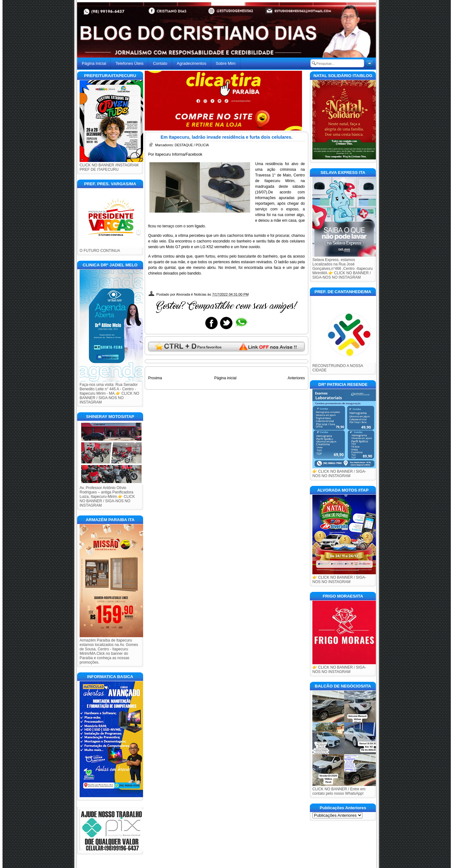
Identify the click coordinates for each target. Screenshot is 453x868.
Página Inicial (94, 63)
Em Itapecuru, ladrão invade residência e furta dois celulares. (226, 137)
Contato (160, 63)
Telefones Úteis (129, 63)
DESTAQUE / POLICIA (192, 145)
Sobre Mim (226, 63)
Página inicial (225, 378)
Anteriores (296, 378)
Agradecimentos (192, 63)
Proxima (155, 378)
